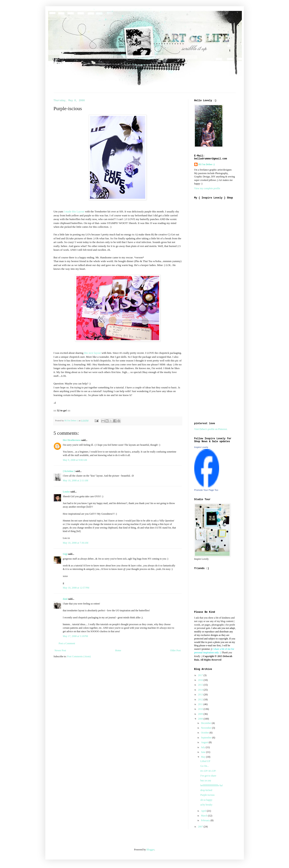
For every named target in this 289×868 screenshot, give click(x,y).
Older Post (176, 650)
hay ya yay (206, 780)
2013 (201, 695)
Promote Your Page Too (206, 490)
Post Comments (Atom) (79, 656)
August (205, 742)
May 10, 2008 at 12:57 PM (76, 588)
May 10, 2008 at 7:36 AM (76, 543)
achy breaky (206, 805)
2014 (201, 690)
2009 (201, 714)
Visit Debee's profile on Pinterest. (211, 429)
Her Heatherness (72, 440)
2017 (201, 675)
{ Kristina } (69, 471)
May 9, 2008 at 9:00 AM (75, 460)
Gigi (65, 554)
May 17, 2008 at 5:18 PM (76, 636)
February (206, 820)
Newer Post (60, 650)
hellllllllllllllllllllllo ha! (212, 785)
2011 (201, 704)
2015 (201, 685)
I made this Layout (74, 211)
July (203, 747)
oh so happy (206, 800)
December (206, 723)
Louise (66, 492)
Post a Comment (67, 643)
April (204, 811)
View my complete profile (207, 188)
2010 (201, 709)
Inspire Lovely (201, 447)
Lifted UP (205, 761)
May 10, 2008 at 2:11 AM (76, 480)
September (206, 738)
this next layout (92, 353)
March (204, 816)
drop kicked (206, 790)
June (203, 752)
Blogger (150, 850)
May (203, 757)
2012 (201, 699)
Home (118, 650)
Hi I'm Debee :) (207, 164)
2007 (201, 827)
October (205, 733)
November (206, 728)
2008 (201, 719)
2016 (201, 680)
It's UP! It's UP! (208, 771)
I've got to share (208, 776)
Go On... (204, 766)
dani (65, 599)
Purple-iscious (207, 795)
